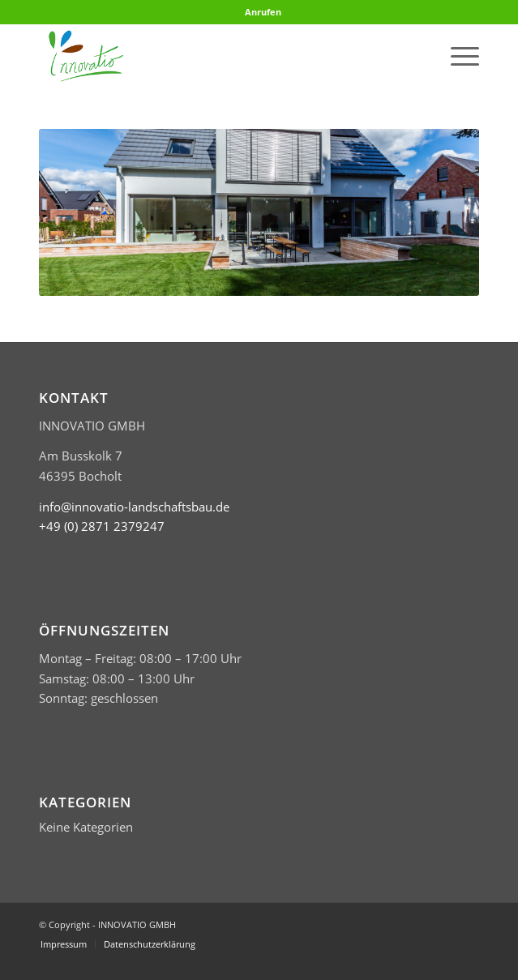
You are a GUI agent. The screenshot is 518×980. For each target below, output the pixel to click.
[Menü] (457, 56)
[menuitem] (263, 12)
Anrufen (263, 12)
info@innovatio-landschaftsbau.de (134, 507)
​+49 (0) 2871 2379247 (102, 526)
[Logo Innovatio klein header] (215, 56)
